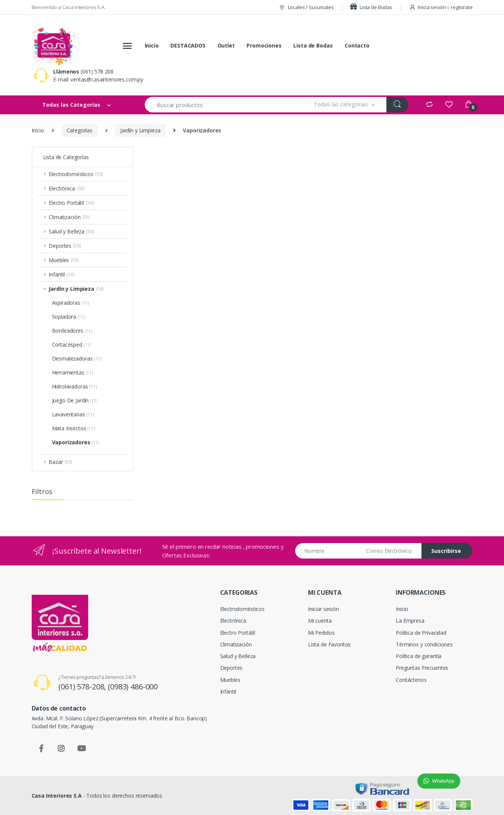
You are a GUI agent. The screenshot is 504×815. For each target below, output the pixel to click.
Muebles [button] (64, 260)
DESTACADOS (188, 45)
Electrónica (233, 621)
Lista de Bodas (371, 7)
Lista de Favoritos (329, 644)
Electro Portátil (238, 633)
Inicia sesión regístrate (441, 7)
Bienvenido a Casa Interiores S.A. (69, 7)
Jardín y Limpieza (140, 130)
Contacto (357, 45)
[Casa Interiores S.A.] (54, 46)
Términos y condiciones (424, 644)
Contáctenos (411, 680)
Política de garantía (419, 656)
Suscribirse (446, 551)
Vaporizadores (76, 442)
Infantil (228, 691)
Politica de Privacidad (421, 633)
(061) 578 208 (97, 71)
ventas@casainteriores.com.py (107, 79)
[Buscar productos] (224, 105)
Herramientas (73, 372)
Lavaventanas (73, 414)
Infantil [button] (61, 274)
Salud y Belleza (238, 656)
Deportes (231, 668)
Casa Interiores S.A (57, 796)
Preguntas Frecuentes (422, 668)
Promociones (264, 45)
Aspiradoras (71, 303)
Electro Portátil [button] (71, 203)
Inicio (152, 45)
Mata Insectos (74, 428)
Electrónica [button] (67, 188)
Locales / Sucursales (306, 7)
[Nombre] (328, 551)
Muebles (230, 680)
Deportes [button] (65, 246)
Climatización (236, 644)
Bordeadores (72, 331)
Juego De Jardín (75, 400)
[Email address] (391, 551)
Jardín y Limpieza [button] (76, 289)
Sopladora (69, 317)
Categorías (80, 130)
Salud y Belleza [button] (71, 231)
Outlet (226, 45)
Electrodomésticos (243, 609)
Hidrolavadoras (75, 386)
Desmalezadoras (77, 358)
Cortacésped (72, 345)
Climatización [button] (69, 217)
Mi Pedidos (321, 633)
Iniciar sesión (323, 609)
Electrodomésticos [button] (76, 174)
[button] (344, 105)
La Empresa (410, 621)
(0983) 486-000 (133, 687)
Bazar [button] (61, 462)
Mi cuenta (320, 621)
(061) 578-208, (83, 687)
